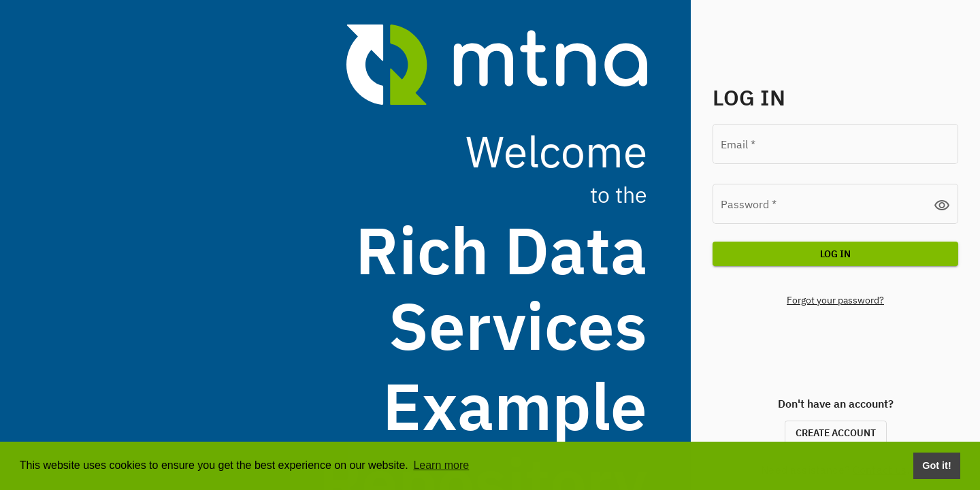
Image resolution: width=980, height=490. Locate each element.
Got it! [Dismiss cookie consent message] (936, 465)
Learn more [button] (441, 465)
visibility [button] (942, 205)
